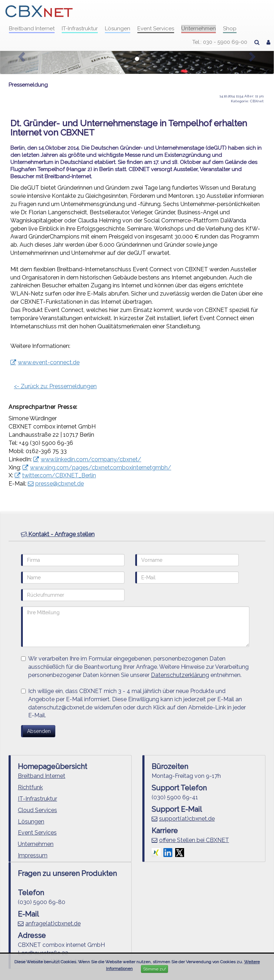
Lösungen (118, 29)
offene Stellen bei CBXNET (194, 840)
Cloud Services (37, 810)
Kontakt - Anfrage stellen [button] (57, 534)
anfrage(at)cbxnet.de (53, 923)
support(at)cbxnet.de (187, 819)
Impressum (33, 855)
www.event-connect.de (49, 362)
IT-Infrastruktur (80, 29)
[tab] (137, 535)
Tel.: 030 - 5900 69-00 (220, 42)
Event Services (156, 29)
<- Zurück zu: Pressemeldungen (55, 386)
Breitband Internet (32, 29)
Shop (230, 29)
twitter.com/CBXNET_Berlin (59, 475)
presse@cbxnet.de (60, 484)
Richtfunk (30, 787)
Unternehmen (199, 29)
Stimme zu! (154, 969)
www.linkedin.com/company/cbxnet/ (91, 459)
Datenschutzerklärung (180, 675)
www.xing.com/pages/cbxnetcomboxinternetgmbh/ (101, 468)
